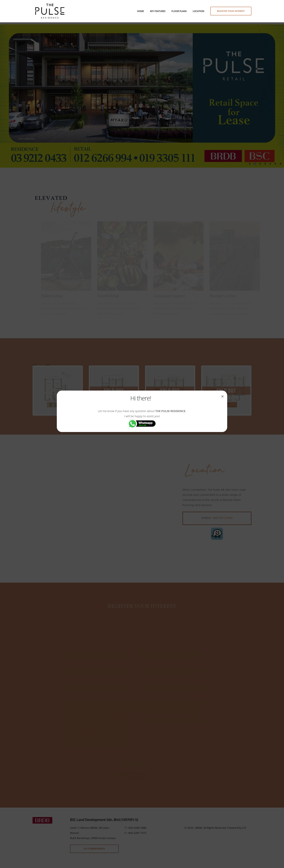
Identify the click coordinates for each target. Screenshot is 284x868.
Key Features (158, 11)
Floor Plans (179, 11)
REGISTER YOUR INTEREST (231, 11)
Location (198, 11)
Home (141, 11)
